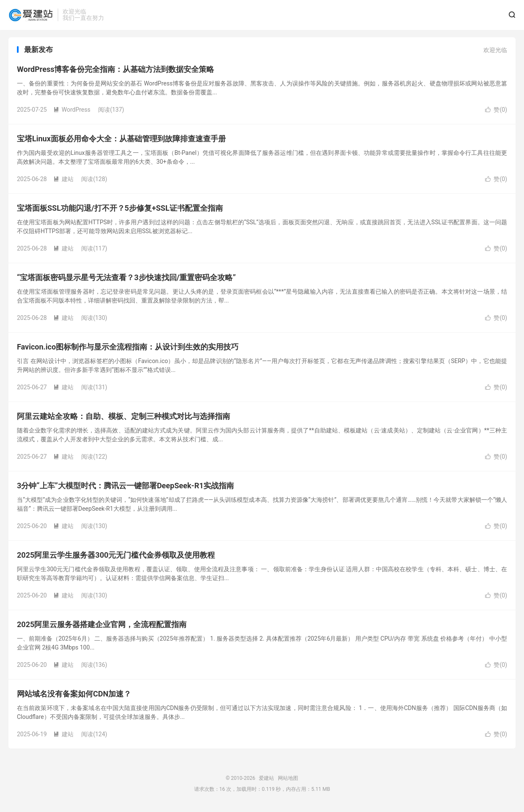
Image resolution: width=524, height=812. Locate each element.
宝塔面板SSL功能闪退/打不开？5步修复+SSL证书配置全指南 (120, 210)
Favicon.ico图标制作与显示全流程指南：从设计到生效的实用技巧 (128, 349)
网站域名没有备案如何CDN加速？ (74, 696)
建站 (63, 181)
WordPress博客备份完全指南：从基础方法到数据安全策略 (115, 71)
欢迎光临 (495, 52)
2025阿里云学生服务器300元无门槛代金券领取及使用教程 (116, 557)
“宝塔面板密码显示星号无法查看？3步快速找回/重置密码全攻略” (126, 279)
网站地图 (288, 780)
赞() (496, 112)
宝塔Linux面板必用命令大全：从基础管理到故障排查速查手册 (121, 141)
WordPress (72, 112)
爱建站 (31, 15)
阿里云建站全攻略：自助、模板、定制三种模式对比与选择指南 (123, 418)
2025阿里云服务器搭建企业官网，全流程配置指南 (102, 626)
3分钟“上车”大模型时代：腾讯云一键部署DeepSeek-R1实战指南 (125, 488)
